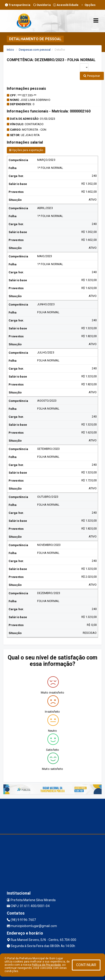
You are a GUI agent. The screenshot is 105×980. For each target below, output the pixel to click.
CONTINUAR (86, 965)
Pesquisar (92, 76)
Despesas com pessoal (35, 50)
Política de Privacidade (46, 965)
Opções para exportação (26, 150)
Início (10, 50)
